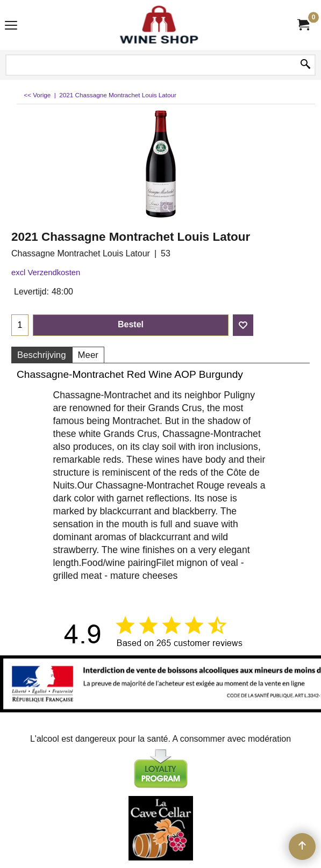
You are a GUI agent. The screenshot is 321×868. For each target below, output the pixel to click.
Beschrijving (42, 355)
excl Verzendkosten (46, 272)
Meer (88, 355)
